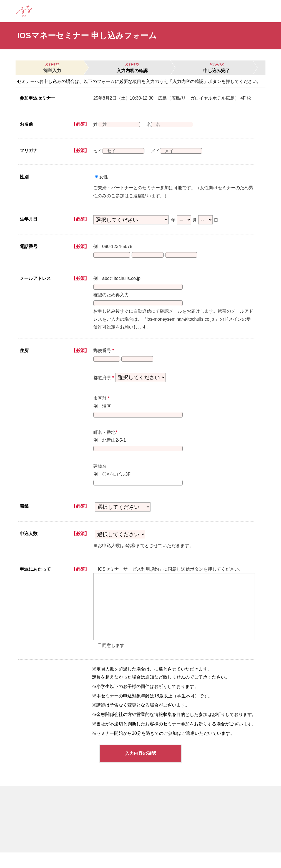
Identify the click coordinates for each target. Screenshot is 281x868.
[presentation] (174, 622)
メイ (159, 151)
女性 (104, 177)
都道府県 (104, 387)
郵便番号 (104, 357)
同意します (113, 661)
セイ (98, 151)
